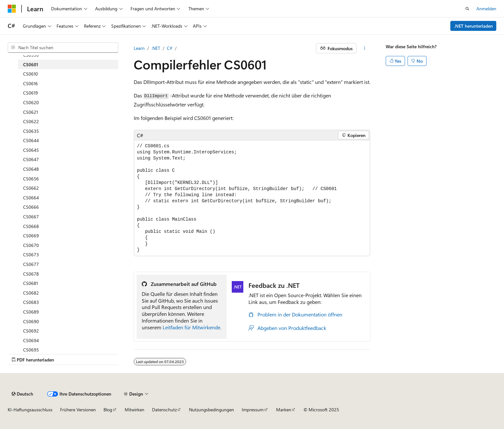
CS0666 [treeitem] (31, 207)
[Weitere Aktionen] (365, 48)
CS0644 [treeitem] (31, 140)
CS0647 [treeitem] (31, 159)
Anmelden (486, 9)
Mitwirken (135, 410)
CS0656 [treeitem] (31, 179)
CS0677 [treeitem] (31, 264)
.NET (156, 48)
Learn (139, 48)
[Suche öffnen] (467, 9)
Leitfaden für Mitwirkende (191, 327)
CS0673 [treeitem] (31, 255)
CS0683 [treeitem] (31, 302)
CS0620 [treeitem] (31, 102)
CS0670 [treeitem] (31, 245)
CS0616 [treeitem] (31, 83)
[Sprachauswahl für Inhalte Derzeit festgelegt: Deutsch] (22, 394)
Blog (108, 410)
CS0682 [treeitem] (31, 293)
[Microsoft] (12, 9)
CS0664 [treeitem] (31, 198)
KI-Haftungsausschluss (30, 410)
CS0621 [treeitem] (31, 112)
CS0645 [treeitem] (31, 150)
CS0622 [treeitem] (31, 121)
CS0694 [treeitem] (31, 340)
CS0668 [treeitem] (31, 226)
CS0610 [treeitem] (31, 74)
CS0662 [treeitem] (31, 188)
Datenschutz (164, 410)
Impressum (253, 410)
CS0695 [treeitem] (31, 350)
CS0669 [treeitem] (31, 236)
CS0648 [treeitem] (31, 169)
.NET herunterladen (473, 26)
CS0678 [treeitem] (31, 274)
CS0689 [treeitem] (31, 312)
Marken (284, 410)
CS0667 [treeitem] (31, 217)
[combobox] (63, 48)
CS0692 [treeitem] (31, 331)
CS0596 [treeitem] (31, 55)
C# (170, 48)
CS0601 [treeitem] (31, 64)
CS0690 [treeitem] (31, 321)
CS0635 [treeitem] (31, 131)
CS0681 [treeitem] (31, 283)
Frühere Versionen (78, 410)
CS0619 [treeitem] (31, 93)
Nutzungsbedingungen (212, 410)
